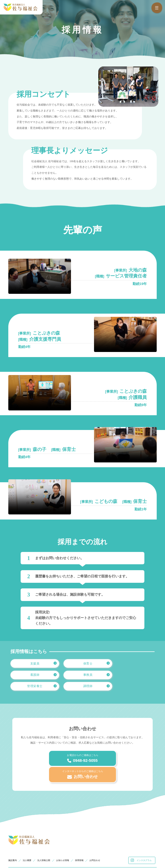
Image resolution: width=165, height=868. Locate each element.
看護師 (139, 664)
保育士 (90, 664)
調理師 (139, 678)
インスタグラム (142, 837)
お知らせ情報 (72, 837)
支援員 (41, 664)
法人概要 (30, 837)
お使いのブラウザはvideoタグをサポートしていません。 (40, 276)
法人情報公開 (50, 837)
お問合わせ (109, 837)
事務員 (41, 678)
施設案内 (14, 837)
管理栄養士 (88, 678)
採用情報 (91, 837)
